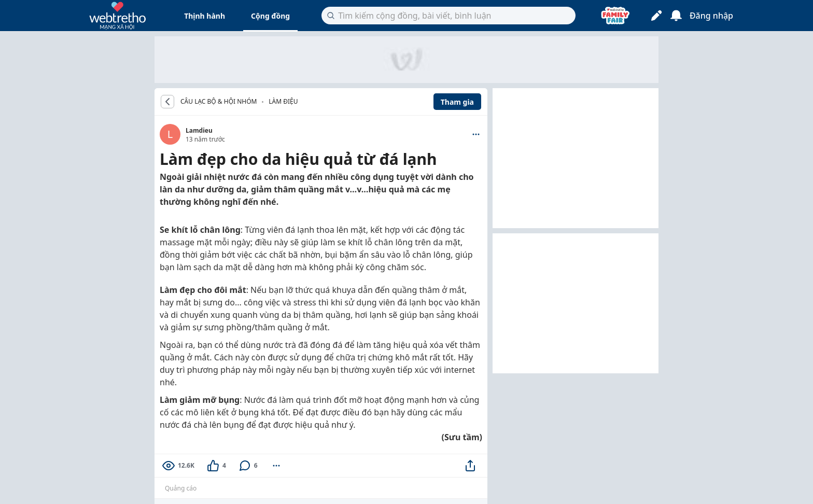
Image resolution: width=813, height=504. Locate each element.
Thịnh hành (205, 16)
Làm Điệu (283, 101)
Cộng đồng (270, 16)
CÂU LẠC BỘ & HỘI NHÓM (219, 102)
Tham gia (457, 102)
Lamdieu (199, 130)
